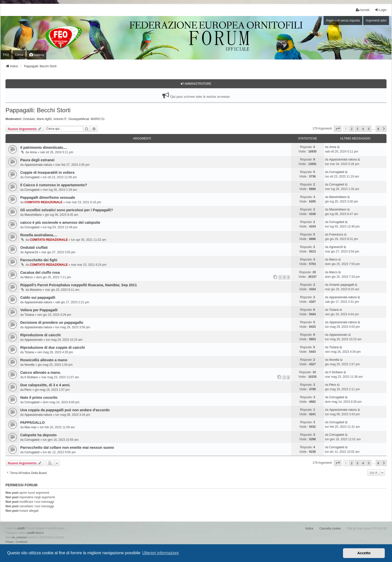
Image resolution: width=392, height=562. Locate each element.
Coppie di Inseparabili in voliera (47, 172)
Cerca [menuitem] (19, 55)
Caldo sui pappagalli (38, 297)
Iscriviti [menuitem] (363, 10)
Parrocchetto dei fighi (39, 260)
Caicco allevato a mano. (41, 372)
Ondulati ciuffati (34, 247)
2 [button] (352, 129)
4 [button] (363, 129)
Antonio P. (60, 119)
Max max (31, 427)
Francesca (336, 234)
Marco (333, 259)
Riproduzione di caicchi (40, 335)
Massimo (36, 290)
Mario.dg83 (44, 119)
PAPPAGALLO (32, 422)
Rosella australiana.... (39, 235)
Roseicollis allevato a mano (44, 360)
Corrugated (32, 177)
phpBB (21, 528)
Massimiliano (338, 197)
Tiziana (29, 315)
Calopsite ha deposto (38, 435)
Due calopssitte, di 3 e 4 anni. (45, 385)
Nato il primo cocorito (39, 397)
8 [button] (378, 129)
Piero (28, 390)
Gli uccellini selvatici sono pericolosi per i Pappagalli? (67, 210)
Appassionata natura (38, 165)
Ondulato (29, 119)
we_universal (19, 537)
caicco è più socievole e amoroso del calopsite (60, 222)
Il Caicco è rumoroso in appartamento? (54, 185)
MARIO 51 (98, 119)
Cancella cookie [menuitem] (330, 528)
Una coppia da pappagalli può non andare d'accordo (65, 410)
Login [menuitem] (381, 10)
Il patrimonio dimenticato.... (44, 147)
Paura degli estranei (37, 160)
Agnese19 (31, 252)
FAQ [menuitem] (6, 55)
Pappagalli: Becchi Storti (38, 110)
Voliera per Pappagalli (39, 310)
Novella (29, 365)
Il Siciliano (31, 377)
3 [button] (357, 129)
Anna (33, 152)
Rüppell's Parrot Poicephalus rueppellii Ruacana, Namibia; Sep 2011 (78, 285)
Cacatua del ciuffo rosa (40, 272)
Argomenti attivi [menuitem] (376, 20)
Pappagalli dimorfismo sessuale (48, 197)
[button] (338, 129)
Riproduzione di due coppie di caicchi (52, 347)
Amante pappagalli (342, 285)
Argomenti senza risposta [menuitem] (343, 20)
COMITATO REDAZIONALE (43, 202)
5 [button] (369, 129)
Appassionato (34, 340)
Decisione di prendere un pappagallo (52, 322)
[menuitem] (10, 542)
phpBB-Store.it (35, 533)
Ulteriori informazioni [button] (160, 553)
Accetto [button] (364, 553)
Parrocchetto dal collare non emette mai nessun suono (67, 447)
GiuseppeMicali (79, 119)
